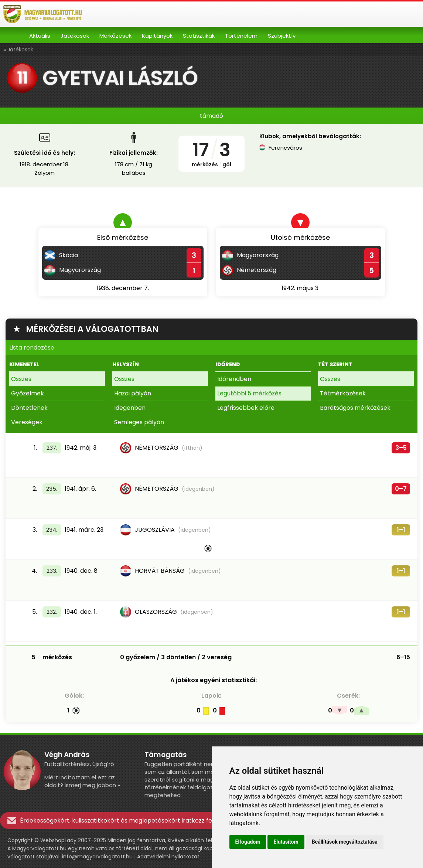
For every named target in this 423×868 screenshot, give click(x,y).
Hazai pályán (133, 393)
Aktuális (40, 36)
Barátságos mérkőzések (355, 408)
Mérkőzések (115, 36)
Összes (21, 379)
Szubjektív (282, 36)
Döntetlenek (29, 408)
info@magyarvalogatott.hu (97, 857)
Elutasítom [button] (286, 842)
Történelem (241, 36)
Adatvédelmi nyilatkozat (168, 857)
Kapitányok (157, 36)
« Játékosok (18, 50)
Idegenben (130, 408)
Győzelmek (28, 393)
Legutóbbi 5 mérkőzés (249, 393)
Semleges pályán (139, 422)
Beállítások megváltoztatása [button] (345, 842)
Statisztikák (199, 36)
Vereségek (27, 422)
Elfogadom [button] (248, 842)
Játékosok (75, 36)
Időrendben (234, 379)
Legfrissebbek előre (246, 408)
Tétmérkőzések (343, 393)
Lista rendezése (32, 348)
